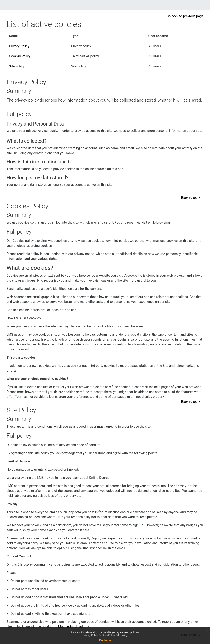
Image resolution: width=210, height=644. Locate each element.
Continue (105, 640)
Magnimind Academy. (74, 627)
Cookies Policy (20, 56)
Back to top (192, 198)
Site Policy (17, 66)
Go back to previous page (185, 16)
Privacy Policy (19, 46)
